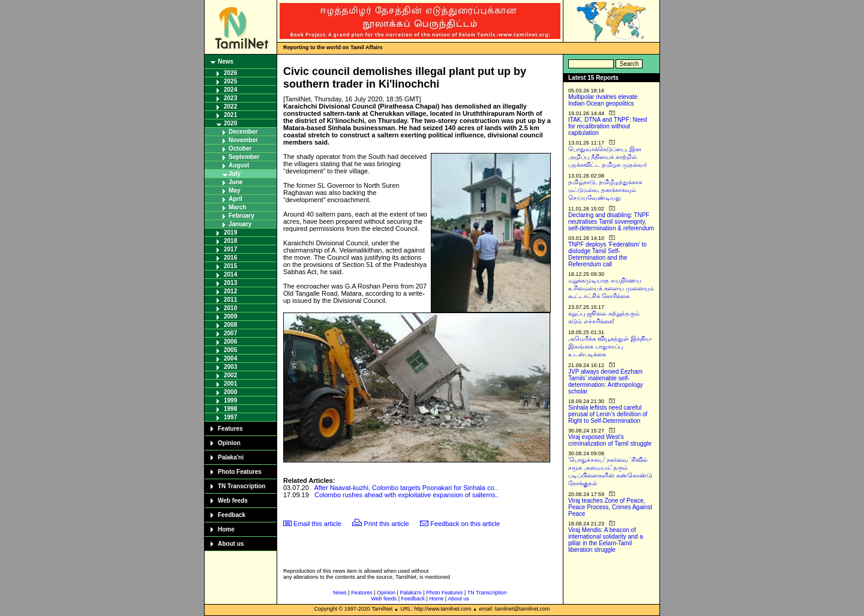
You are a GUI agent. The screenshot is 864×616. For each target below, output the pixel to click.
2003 (230, 367)
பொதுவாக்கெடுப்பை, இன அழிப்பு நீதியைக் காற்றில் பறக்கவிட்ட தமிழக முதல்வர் (607, 157)
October (240, 148)
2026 (230, 73)
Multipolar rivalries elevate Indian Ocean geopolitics (603, 100)
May (234, 190)
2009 (230, 316)
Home (226, 529)
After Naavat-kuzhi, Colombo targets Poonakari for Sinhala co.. (406, 488)
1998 (230, 409)
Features (230, 429)
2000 (230, 392)
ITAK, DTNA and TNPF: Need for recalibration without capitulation (607, 126)
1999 (230, 400)
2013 (230, 283)
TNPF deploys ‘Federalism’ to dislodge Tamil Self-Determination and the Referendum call (607, 254)
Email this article (317, 524)
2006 (230, 342)
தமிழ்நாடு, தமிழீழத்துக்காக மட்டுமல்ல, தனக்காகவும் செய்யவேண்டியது (605, 190)
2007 (230, 333)
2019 (230, 232)
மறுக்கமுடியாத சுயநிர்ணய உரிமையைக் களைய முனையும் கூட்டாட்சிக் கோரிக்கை (611, 288)
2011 (230, 300)
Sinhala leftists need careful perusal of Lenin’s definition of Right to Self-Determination (608, 414)
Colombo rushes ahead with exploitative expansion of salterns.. (407, 495)
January (240, 224)
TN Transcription (241, 486)
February (241, 216)
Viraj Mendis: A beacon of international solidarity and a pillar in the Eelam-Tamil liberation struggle (606, 540)
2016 (230, 258)
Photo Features (240, 472)
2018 (230, 241)
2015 (230, 266)
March (237, 207)
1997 (230, 417)
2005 (230, 350)
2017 (230, 249)
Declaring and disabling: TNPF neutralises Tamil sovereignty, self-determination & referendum (611, 222)
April (235, 199)
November (243, 140)
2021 (230, 115)
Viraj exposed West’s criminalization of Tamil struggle (610, 440)
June (235, 182)
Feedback (232, 515)
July (235, 174)
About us (231, 544)
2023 (230, 98)
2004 (230, 358)
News (226, 61)
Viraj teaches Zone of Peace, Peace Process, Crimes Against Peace (610, 507)
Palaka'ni (231, 457)
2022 (230, 106)
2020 (230, 123)
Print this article (387, 524)
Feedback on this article (465, 524)
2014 (230, 274)
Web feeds (233, 501)
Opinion (229, 443)
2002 (230, 375)
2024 (230, 90)
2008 (230, 325)
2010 (230, 308)
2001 (230, 384)
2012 (230, 291)
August (239, 165)
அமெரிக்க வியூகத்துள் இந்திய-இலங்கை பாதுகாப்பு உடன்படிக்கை (610, 346)
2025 (230, 81)
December (243, 132)
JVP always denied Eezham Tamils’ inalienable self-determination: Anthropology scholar (606, 381)
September (244, 157)
